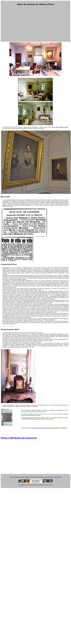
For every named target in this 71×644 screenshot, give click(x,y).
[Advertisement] (34, 24)
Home (12, 477)
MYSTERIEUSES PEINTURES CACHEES (42, 428)
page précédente (49, 477)
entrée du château (39, 477)
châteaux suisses (29, 477)
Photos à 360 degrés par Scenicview (19, 438)
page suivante (58, 477)
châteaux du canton (19, 477)
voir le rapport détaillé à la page (60, 127)
